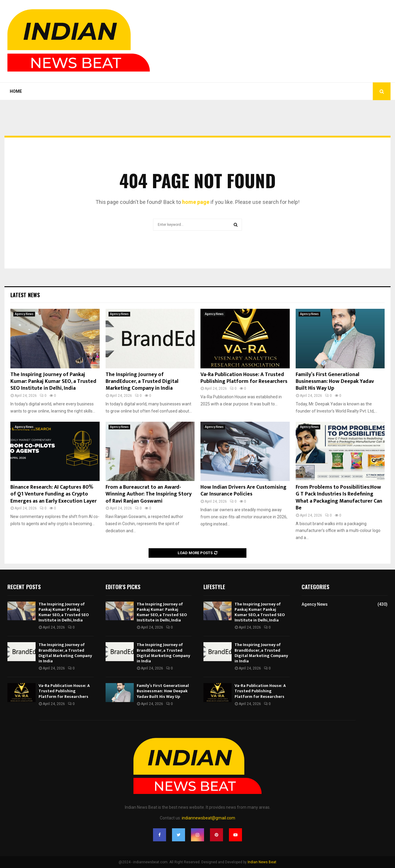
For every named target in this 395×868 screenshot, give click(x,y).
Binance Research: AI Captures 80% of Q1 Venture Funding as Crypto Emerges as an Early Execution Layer (54, 494)
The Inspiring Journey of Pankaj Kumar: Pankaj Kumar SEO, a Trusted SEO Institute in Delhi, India (53, 382)
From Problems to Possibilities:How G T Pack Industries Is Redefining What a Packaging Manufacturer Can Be (339, 498)
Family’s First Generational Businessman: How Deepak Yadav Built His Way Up (335, 382)
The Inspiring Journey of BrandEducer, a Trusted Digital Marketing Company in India (142, 382)
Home (16, 91)
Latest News (25, 295)
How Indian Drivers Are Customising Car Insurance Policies (243, 491)
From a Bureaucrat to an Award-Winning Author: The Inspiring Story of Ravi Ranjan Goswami (149, 494)
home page (196, 202)
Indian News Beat (262, 862)
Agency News (24, 314)
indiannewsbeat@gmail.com (208, 818)
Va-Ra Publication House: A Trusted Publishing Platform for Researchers (244, 378)
